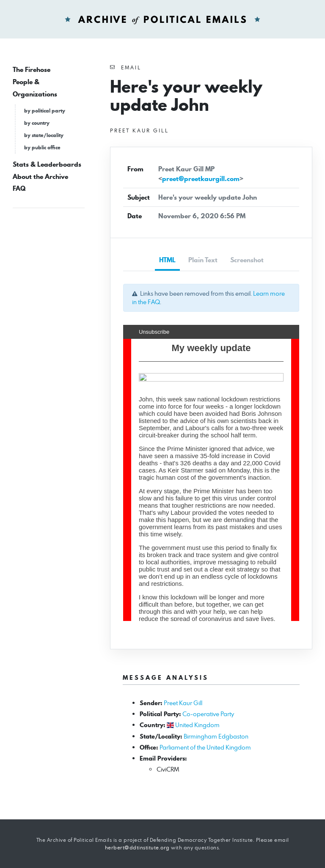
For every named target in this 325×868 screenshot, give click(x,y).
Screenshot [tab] (247, 260)
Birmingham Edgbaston (216, 736)
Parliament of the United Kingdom (205, 747)
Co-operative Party (208, 714)
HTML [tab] (167, 260)
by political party (45, 111)
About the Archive (40, 177)
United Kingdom (197, 725)
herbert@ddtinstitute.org (137, 847)
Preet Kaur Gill (183, 703)
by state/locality (44, 135)
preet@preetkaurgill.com (201, 179)
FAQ (19, 188)
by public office (42, 147)
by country (37, 123)
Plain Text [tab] (203, 260)
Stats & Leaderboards (47, 164)
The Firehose (32, 70)
